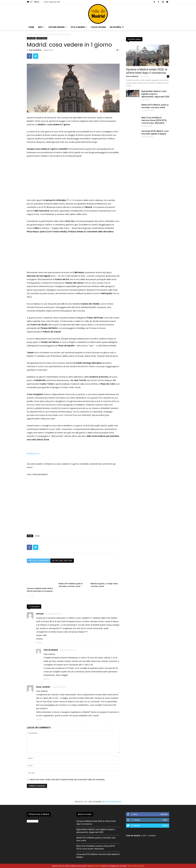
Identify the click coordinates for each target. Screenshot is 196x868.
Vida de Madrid (35, 50)
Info (41, 27)
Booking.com (33, 453)
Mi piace (164, 814)
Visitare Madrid (58, 27)
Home (31, 27)
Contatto (152, 835)
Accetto (96, 866)
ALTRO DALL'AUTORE (62, 561)
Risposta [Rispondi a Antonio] (39, 643)
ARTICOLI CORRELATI (39, 561)
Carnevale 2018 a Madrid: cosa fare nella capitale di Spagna (98, 856)
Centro (37, 536)
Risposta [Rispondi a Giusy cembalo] (39, 719)
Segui (165, 820)
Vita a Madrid (79, 27)
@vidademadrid (112, 802)
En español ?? (117, 27)
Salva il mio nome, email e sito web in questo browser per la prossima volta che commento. (67, 779)
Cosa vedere (39, 34)
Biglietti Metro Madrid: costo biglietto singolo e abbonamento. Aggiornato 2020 (155, 94)
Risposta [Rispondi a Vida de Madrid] (46, 679)
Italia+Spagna (98, 27)
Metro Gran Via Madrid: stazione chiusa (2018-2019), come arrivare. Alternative (154, 120)
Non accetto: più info (136, 866)
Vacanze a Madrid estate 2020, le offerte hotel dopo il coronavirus (147, 71)
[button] (154, 2)
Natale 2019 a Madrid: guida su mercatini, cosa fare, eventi (96, 839)
